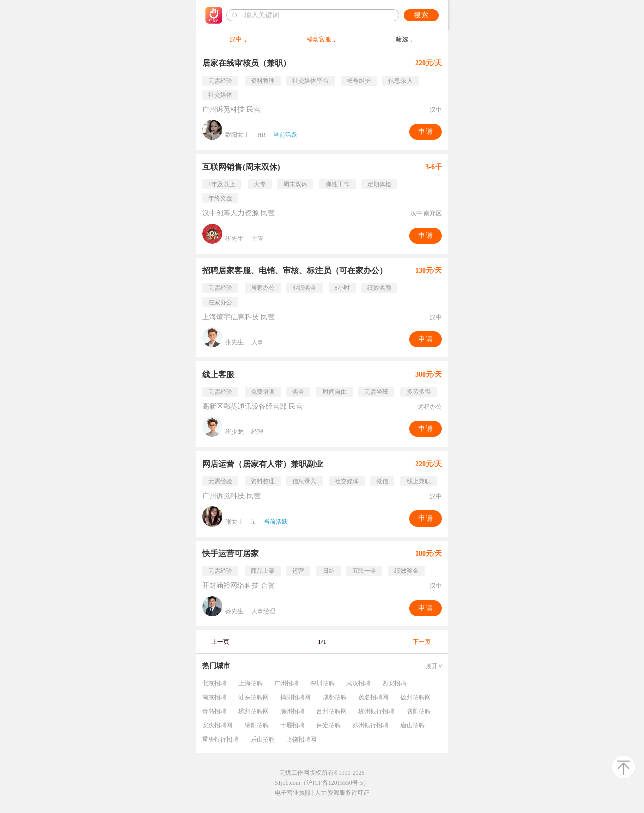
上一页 (220, 642)
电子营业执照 (293, 793)
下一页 (422, 642)
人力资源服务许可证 (342, 793)
